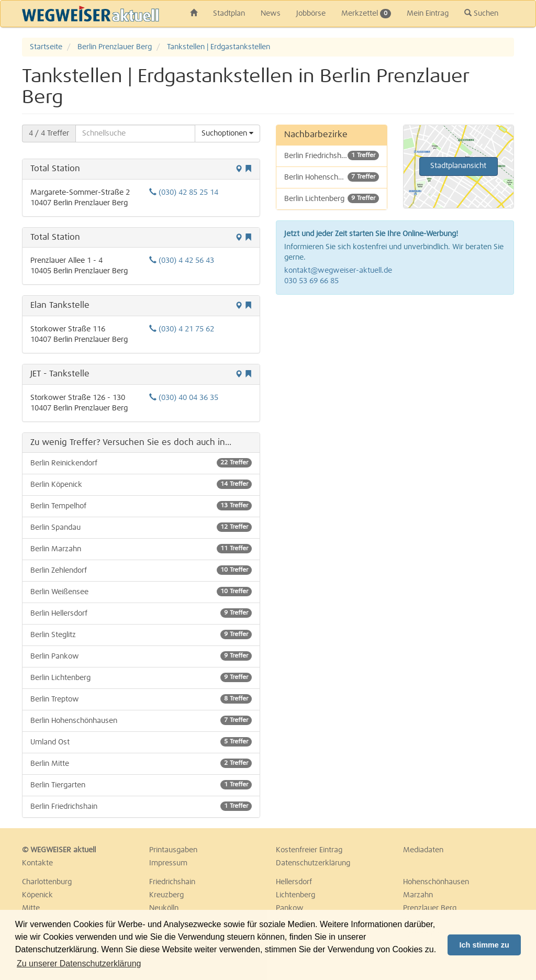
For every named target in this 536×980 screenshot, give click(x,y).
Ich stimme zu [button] (484, 945)
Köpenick (37, 895)
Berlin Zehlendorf (141, 570)
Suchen (481, 13)
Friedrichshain (172, 882)
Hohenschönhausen (436, 882)
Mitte (31, 908)
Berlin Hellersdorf (141, 613)
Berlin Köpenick (141, 484)
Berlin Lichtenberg (141, 677)
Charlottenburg (47, 882)
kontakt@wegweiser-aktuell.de (338, 271)
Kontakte (37, 863)
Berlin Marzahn (141, 549)
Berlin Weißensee (141, 592)
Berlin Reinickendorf (141, 463)
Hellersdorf (294, 882)
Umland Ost (141, 742)
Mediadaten (423, 850)
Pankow (290, 908)
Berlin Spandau (141, 527)
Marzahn (418, 895)
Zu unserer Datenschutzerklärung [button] (79, 964)
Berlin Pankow (141, 656)
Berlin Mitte (141, 763)
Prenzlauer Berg (430, 908)
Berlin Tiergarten (141, 785)
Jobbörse (311, 14)
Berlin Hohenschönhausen (141, 720)
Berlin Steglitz (141, 634)
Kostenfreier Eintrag (309, 850)
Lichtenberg (295, 895)
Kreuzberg (166, 895)
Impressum (168, 863)
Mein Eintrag (428, 14)
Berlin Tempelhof (141, 506)
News (271, 14)
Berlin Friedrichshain (141, 806)
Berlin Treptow (141, 699)
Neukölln (164, 908)
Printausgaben (173, 850)
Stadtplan (229, 14)
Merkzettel (366, 14)
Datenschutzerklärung (313, 863)
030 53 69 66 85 (311, 281)
